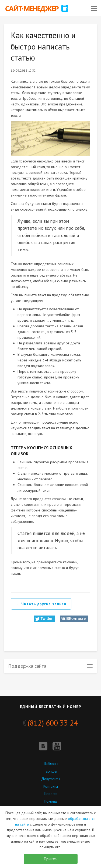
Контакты (51, 786)
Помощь (51, 801)
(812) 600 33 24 (51, 723)
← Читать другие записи (41, 604)
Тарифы (50, 771)
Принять (50, 859)
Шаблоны (50, 764)
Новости (51, 794)
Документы (51, 779)
